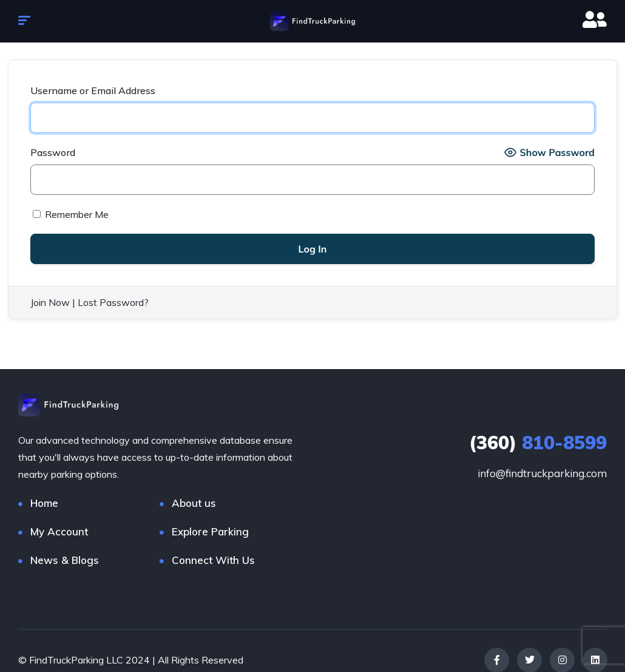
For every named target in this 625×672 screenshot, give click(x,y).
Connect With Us (213, 559)
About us (194, 502)
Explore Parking (210, 531)
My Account (59, 531)
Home (44, 502)
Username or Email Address (93, 90)
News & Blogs (65, 559)
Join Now (50, 302)
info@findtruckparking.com (542, 473)
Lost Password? (113, 302)
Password (53, 152)
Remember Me (71, 214)
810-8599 (538, 442)
